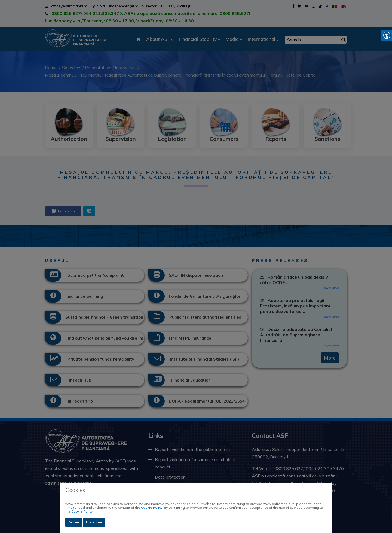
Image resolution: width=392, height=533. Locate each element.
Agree (74, 522)
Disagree (94, 522)
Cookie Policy (152, 508)
